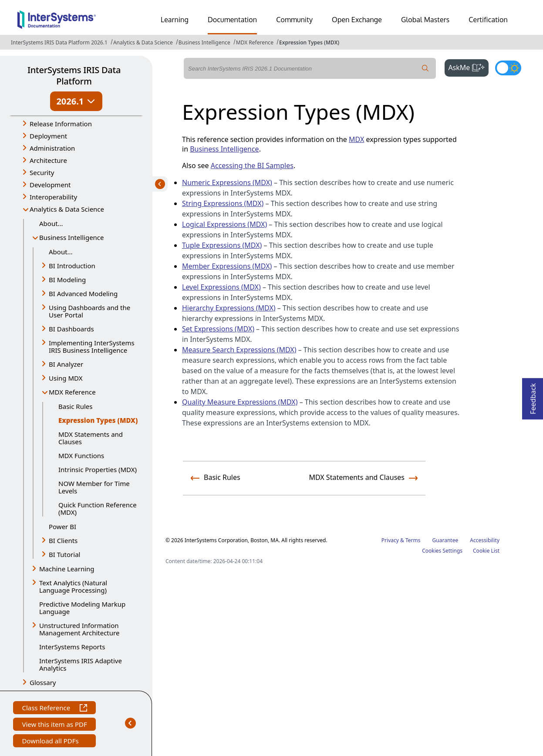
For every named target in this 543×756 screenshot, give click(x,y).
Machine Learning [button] (67, 569)
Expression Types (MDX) (309, 42)
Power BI (62, 526)
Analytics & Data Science (143, 42)
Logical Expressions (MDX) (224, 224)
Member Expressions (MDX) (227, 266)
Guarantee (445, 540)
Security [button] (42, 172)
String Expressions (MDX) (223, 203)
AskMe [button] (468, 67)
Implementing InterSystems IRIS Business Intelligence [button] (92, 346)
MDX (356, 139)
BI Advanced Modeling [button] (83, 294)
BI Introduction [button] (72, 266)
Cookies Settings (442, 551)
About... (51, 223)
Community (294, 20)
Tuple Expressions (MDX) (222, 245)
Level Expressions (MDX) (221, 287)
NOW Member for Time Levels (94, 487)
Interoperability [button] (53, 197)
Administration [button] (52, 148)
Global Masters (425, 20)
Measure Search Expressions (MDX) (239, 350)
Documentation (232, 20)
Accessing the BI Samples (252, 165)
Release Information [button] (61, 124)
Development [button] (50, 185)
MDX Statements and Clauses (91, 438)
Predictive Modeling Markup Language (82, 608)
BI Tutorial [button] (64, 554)
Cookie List (486, 551)
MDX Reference (255, 42)
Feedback (533, 396)
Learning (175, 20)
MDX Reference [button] (72, 392)
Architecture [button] (48, 160)
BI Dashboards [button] (71, 329)
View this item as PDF (54, 725)
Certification (488, 20)
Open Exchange (357, 20)
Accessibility (485, 540)
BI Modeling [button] (67, 280)
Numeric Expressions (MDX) (227, 182)
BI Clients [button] (63, 540)
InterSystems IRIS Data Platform (74, 76)
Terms (413, 540)
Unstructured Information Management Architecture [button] (79, 629)
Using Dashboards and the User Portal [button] (89, 311)
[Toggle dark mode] (508, 68)
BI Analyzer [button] (66, 364)
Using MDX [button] (66, 378)
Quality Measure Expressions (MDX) (240, 402)
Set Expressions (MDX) (218, 329)
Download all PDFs (51, 742)
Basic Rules (75, 406)
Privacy (390, 540)
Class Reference (54, 709)
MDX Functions (81, 456)
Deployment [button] (48, 136)
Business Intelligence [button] (72, 237)
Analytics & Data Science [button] (67, 209)
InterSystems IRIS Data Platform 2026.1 (59, 42)
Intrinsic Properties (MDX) (98, 469)
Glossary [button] (43, 682)
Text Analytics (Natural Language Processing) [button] (73, 586)
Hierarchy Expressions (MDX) (229, 308)
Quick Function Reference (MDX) (98, 508)
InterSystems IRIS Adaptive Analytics (81, 664)
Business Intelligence (204, 42)
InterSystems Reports (72, 647)
